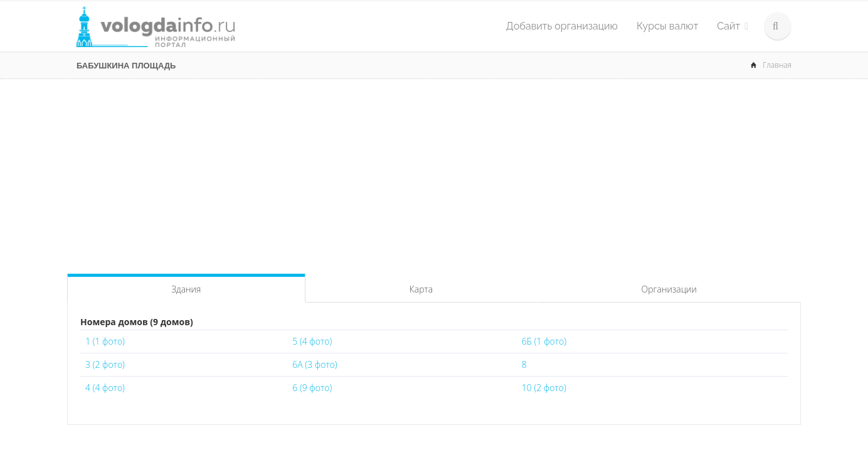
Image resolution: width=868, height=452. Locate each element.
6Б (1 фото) (544, 341)
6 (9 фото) (312, 388)
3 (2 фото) (105, 364)
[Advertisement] (434, 173)
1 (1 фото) (105, 341)
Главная (777, 65)
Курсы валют (667, 26)
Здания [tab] (186, 289)
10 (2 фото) (544, 388)
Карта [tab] (421, 289)
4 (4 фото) (105, 388)
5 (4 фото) (312, 341)
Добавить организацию (562, 26)
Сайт (733, 26)
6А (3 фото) (315, 364)
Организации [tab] (669, 289)
